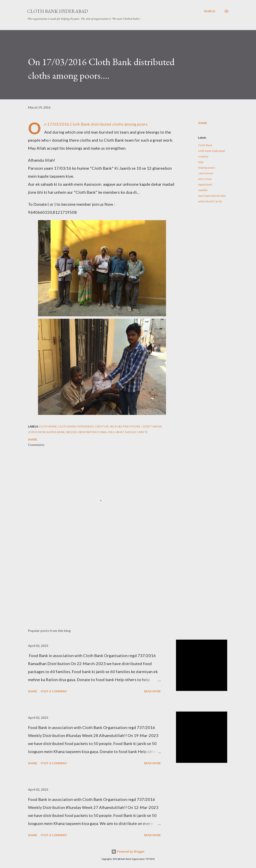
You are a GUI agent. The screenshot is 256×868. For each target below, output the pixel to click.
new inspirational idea (212, 196)
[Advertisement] (96, 579)
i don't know (205, 173)
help (201, 162)
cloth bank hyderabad (211, 151)
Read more (152, 691)
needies (203, 190)
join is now (205, 179)
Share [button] (203, 123)
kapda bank (205, 184)
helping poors (206, 168)
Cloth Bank (205, 145)
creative (203, 156)
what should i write (210, 201)
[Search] (210, 11)
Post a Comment (54, 691)
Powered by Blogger (128, 851)
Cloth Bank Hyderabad (58, 11)
